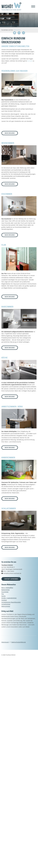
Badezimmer (6, 590)
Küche (3, 596)
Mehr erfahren (10, 133)
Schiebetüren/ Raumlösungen (11, 602)
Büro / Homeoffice (7, 588)
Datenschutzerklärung (19, 642)
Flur (3, 594)
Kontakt (30, 61)
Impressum (5, 642)
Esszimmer (5, 592)
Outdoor (4, 600)
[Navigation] (33, 6)
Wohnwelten (17, 30)
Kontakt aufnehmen (11, 579)
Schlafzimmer (6, 604)
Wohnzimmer (6, 606)
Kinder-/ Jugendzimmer (9, 598)
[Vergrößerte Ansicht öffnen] (19, 85)
